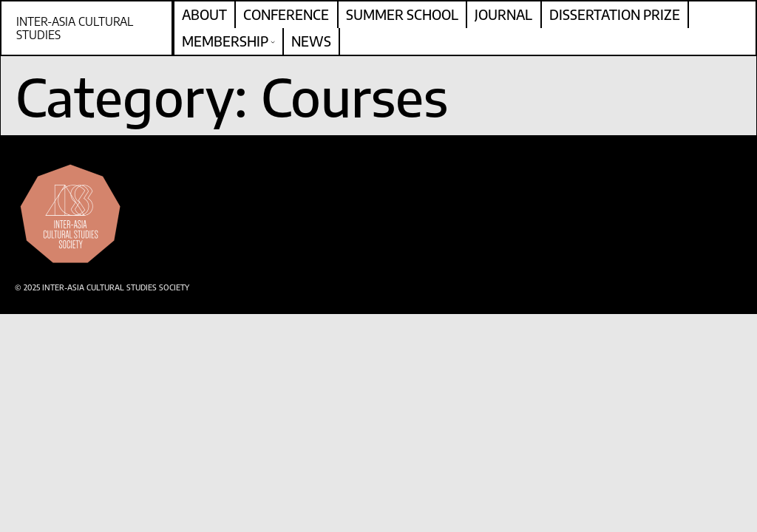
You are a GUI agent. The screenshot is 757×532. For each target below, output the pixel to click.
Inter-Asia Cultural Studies (75, 28)
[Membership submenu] (273, 41)
